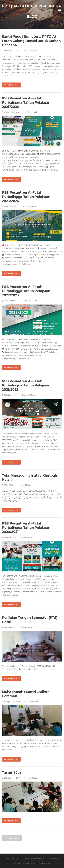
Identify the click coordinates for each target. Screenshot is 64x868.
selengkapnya (11, 85)
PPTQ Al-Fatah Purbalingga (31, 6)
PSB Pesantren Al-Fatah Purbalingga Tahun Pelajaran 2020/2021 (26, 528)
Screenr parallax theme (24, 863)
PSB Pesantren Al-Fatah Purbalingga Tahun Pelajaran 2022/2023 (26, 291)
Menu (60, 9)
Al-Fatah (34, 51)
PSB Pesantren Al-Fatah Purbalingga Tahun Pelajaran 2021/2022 (26, 385)
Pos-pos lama (12, 838)
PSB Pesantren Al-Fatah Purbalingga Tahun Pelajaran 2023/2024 (26, 197)
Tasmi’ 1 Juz (12, 772)
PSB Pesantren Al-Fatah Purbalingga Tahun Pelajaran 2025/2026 (26, 102)
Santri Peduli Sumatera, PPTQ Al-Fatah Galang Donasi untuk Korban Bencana (31, 41)
